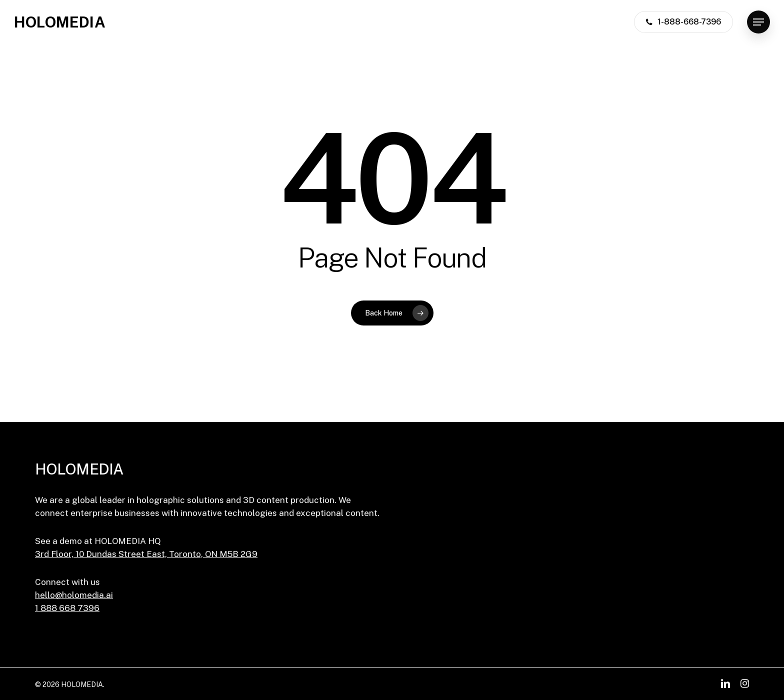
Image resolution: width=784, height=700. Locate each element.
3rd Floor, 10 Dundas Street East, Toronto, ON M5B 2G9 (146, 554)
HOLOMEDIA (60, 22)
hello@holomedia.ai (74, 595)
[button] (758, 22)
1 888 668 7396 (67, 608)
